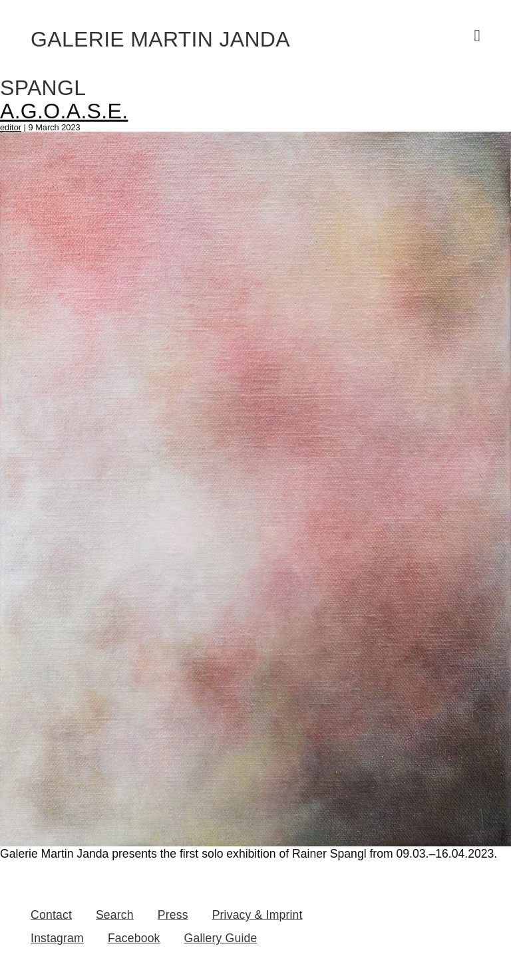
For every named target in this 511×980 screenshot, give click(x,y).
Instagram (57, 938)
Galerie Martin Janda (160, 39)
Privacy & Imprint (257, 915)
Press (173, 915)
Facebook (134, 938)
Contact (51, 915)
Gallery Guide (221, 938)
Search (115, 915)
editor (11, 127)
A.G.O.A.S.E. (64, 111)
